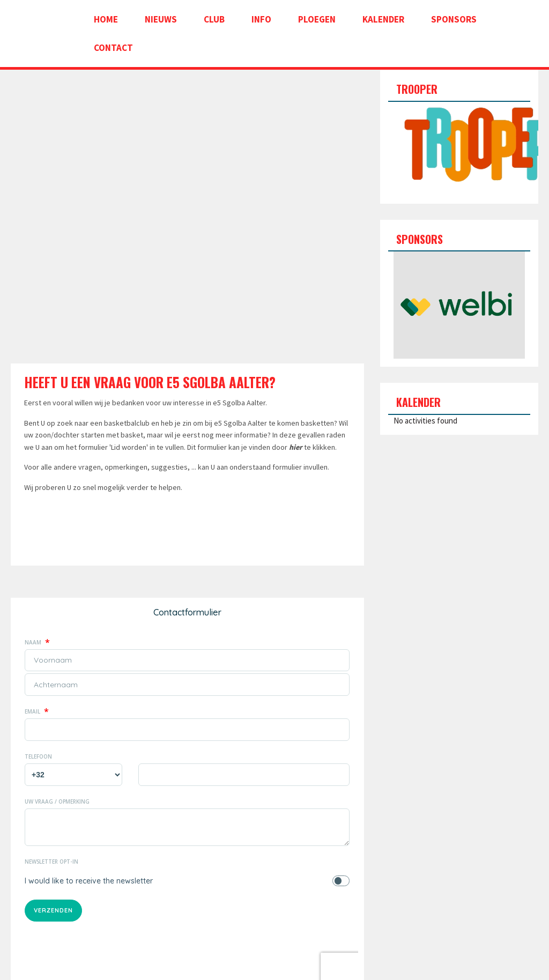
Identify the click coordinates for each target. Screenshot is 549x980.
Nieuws (161, 19)
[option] (459, 305)
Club (214, 19)
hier (296, 447)
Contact (113, 48)
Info (261, 19)
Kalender (383, 19)
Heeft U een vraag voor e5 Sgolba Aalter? (150, 382)
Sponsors (454, 19)
